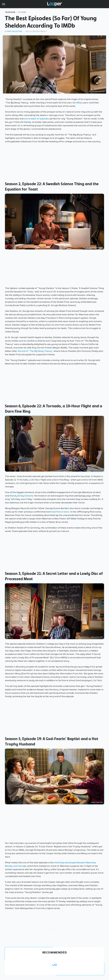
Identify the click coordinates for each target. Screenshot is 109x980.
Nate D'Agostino (15, 31)
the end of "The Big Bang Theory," (35, 351)
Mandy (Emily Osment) (21, 496)
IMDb (79, 103)
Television (10, 12)
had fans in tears (60, 512)
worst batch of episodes (37, 119)
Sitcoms (22, 12)
